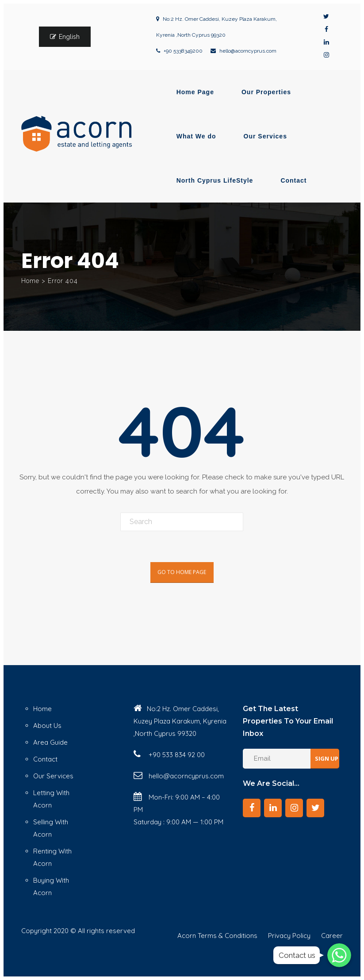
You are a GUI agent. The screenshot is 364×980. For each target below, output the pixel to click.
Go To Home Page (182, 572)
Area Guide (50, 742)
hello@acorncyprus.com (248, 51)
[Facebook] (252, 808)
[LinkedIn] (273, 808)
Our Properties (266, 92)
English (69, 37)
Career (332, 936)
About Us (47, 725)
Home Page (195, 92)
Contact (293, 180)
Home (30, 281)
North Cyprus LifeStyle (215, 180)
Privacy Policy (289, 936)
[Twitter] (315, 808)
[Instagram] (294, 808)
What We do (196, 136)
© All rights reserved (103, 931)
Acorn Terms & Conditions (217, 936)
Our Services (265, 136)
